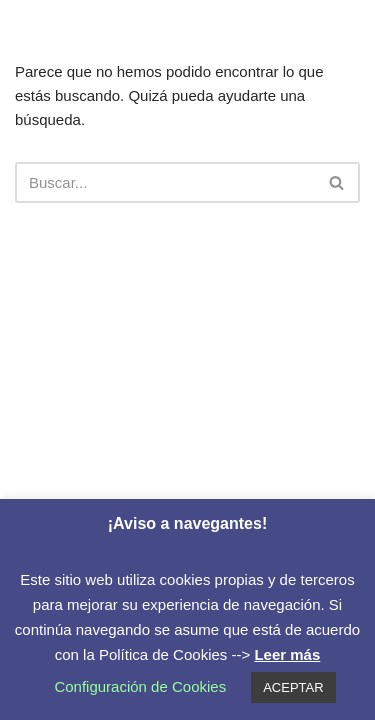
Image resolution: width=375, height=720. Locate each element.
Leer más (287, 654)
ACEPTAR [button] (293, 687)
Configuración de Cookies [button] (140, 686)
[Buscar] (165, 182)
